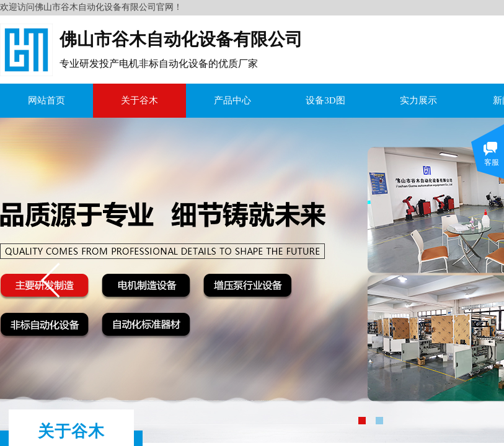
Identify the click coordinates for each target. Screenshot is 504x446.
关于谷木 (139, 100)
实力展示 (418, 100)
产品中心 (232, 100)
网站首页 (46, 100)
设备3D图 (325, 100)
